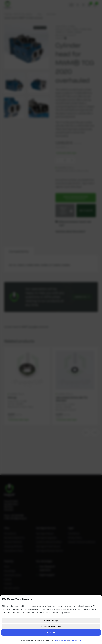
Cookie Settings (51, 621)
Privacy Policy (61, 640)
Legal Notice (75, 640)
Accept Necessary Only (51, 626)
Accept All (51, 632)
